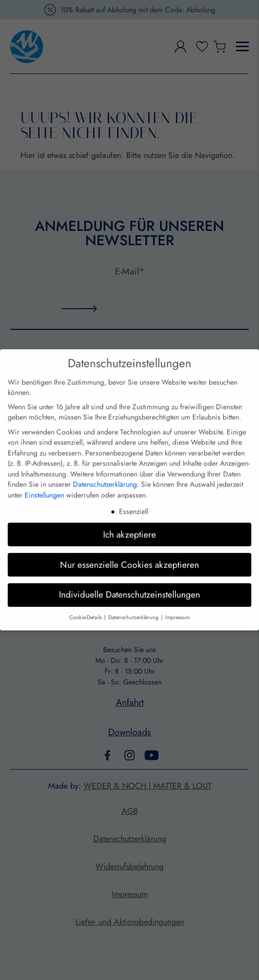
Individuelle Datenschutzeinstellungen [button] (129, 576)
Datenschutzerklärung (105, 466)
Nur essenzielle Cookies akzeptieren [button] (129, 546)
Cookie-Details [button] (86, 599)
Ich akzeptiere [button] (129, 516)
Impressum (177, 599)
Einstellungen (44, 476)
